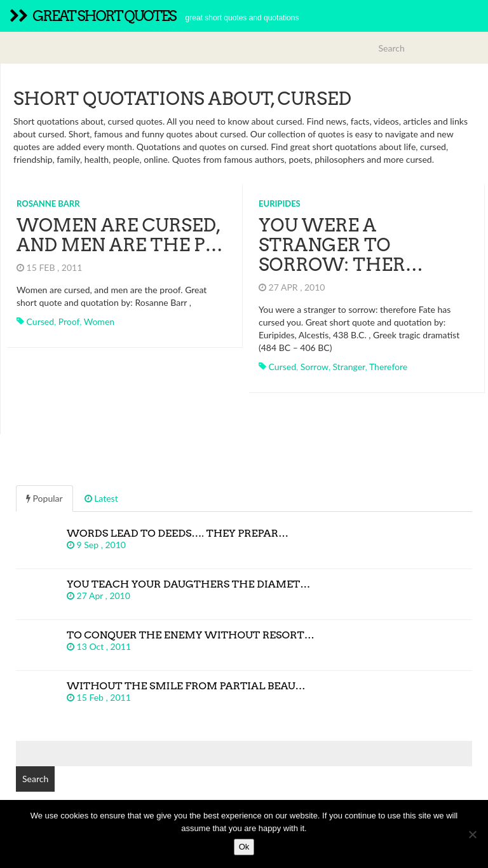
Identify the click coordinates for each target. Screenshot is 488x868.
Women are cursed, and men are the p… (119, 235)
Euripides (280, 203)
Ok (244, 847)
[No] (472, 834)
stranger (349, 367)
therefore (388, 367)
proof (69, 321)
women (99, 321)
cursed (40, 321)
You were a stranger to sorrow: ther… (341, 245)
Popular (44, 498)
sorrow (315, 367)
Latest (101, 498)
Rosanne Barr (48, 203)
